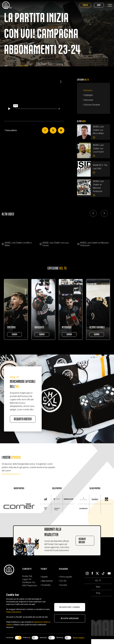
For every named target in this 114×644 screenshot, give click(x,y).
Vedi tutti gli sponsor (11, 479)
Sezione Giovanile (91, 105)
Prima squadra (65, 582)
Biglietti (44, 582)
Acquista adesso (21, 422)
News (98, 592)
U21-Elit (63, 586)
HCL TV (98, 586)
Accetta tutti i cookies (70, 607)
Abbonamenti (47, 586)
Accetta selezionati (70, 618)
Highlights (88, 95)
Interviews (88, 100)
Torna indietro (10, 130)
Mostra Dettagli (79, 638)
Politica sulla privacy (14, 612)
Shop (99, 5)
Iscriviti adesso (82, 545)
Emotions (88, 90)
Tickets (85, 5)
